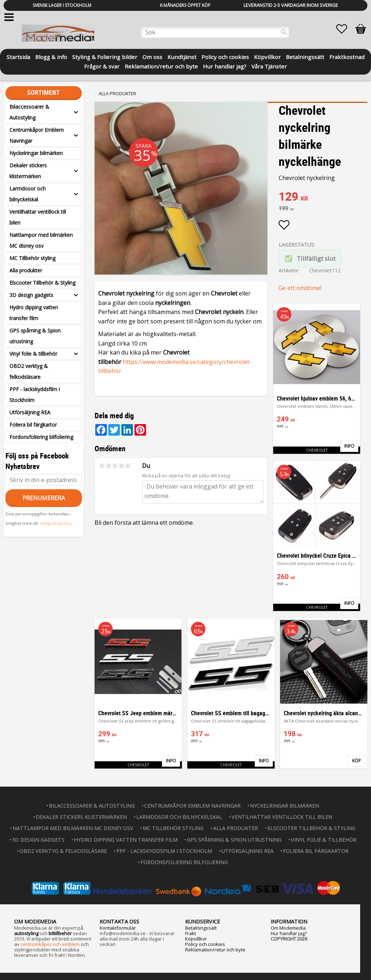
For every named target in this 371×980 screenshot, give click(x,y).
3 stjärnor (115, 466)
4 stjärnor (121, 466)
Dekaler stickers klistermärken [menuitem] (28, 171)
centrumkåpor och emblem (50, 944)
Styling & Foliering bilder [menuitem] (105, 56)
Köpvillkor (196, 939)
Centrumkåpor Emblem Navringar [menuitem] (37, 135)
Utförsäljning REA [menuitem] (30, 412)
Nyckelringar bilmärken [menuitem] (36, 153)
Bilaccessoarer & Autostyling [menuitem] (29, 112)
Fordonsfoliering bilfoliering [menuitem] (41, 437)
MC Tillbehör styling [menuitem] (32, 258)
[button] (345, 29)
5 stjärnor (128, 466)
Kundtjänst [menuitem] (182, 56)
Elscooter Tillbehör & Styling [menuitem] (42, 283)
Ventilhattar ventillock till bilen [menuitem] (38, 217)
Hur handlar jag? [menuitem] (225, 66)
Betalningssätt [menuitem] (305, 56)
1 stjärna (102, 466)
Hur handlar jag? (289, 933)
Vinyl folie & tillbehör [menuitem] (33, 354)
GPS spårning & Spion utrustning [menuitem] (35, 336)
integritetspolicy (56, 523)
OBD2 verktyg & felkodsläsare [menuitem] (29, 371)
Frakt (191, 933)
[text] (323, 197)
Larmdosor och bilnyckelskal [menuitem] (28, 194)
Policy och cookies (205, 944)
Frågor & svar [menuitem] (102, 66)
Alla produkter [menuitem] (26, 270)
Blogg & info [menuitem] (51, 56)
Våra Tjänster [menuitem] (269, 66)
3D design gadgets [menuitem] (31, 295)
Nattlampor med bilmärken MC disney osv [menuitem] (41, 240)
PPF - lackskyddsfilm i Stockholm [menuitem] (35, 395)
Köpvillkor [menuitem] (267, 56)
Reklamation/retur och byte (215, 950)
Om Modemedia (288, 928)
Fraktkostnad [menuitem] (347, 56)
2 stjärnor (108, 466)
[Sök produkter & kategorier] (215, 32)
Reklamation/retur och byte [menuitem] (161, 66)
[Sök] (284, 32)
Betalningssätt (201, 928)
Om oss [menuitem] (152, 56)
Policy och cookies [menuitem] (225, 56)
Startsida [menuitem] (18, 56)
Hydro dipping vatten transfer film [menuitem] (34, 313)
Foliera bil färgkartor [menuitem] (33, 425)
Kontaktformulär (118, 928)
